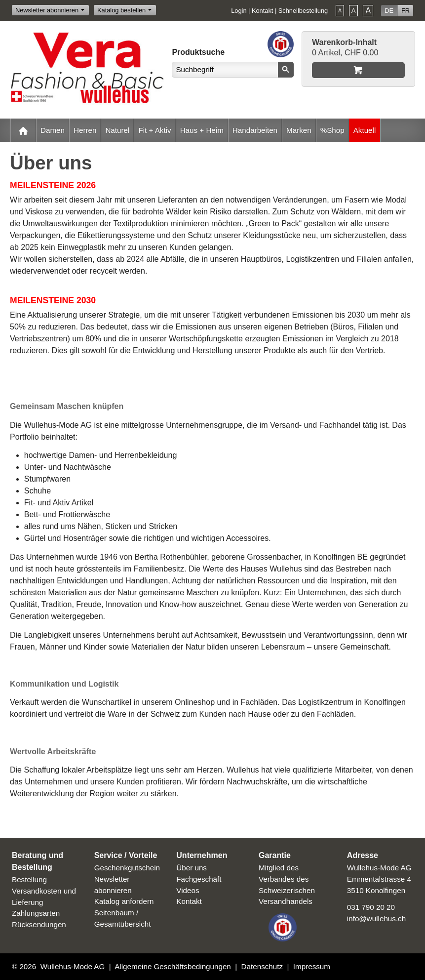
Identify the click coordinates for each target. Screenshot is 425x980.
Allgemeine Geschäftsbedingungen (173, 966)
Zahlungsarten (36, 913)
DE (389, 11)
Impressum (312, 966)
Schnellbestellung (303, 11)
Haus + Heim (202, 130)
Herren (85, 130)
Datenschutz (262, 966)
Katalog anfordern (124, 901)
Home (23, 130)
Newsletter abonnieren (47, 10)
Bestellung (29, 879)
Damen (53, 130)
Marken (299, 130)
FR (406, 11)
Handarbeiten (255, 130)
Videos (188, 890)
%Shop (332, 130)
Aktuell (365, 130)
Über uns (192, 868)
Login (239, 11)
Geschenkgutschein (127, 868)
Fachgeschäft (199, 879)
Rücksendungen (39, 924)
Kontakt (262, 11)
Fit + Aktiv (155, 130)
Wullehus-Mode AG (73, 966)
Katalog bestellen (121, 10)
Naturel (117, 130)
